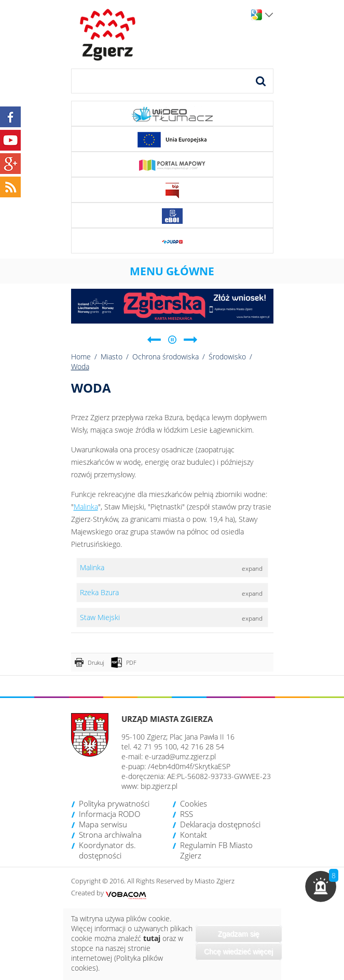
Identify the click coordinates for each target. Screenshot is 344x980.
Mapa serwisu (103, 824)
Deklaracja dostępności (220, 824)
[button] (321, 887)
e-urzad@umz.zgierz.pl (180, 756)
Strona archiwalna (110, 835)
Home (81, 357)
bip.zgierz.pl (159, 786)
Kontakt (194, 835)
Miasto (112, 357)
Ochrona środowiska (166, 357)
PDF (131, 662)
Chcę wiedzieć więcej (238, 951)
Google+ (10, 164)
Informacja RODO (109, 814)
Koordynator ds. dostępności (107, 850)
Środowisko (227, 357)
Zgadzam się (238, 934)
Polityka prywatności (114, 803)
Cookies (194, 803)
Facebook (10, 117)
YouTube (10, 140)
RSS (187, 814)
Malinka (86, 507)
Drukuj (96, 662)
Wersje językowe (269, 15)
